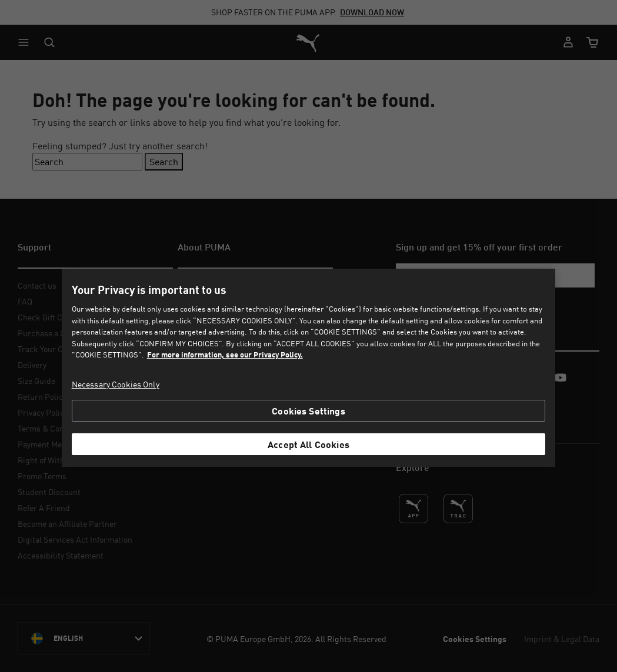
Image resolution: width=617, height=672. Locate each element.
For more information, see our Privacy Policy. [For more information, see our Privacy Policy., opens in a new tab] (225, 355)
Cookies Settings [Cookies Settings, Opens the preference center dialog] (308, 411)
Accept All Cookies (308, 444)
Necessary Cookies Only (116, 384)
